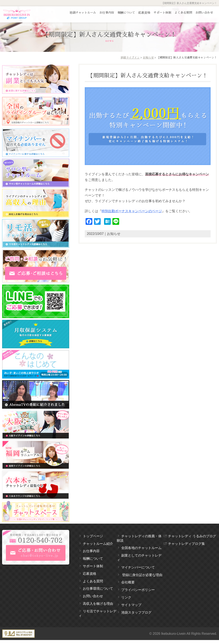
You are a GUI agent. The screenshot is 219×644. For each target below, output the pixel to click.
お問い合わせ (204, 13)
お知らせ (148, 58)
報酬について (126, 13)
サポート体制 (162, 13)
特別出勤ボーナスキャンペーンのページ (132, 211)
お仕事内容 (107, 13)
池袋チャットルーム (83, 13)
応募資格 (144, 13)
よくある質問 (183, 13)
